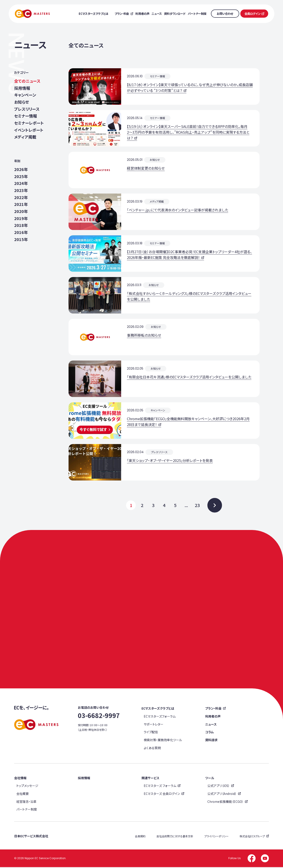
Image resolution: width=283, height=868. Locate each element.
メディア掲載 (25, 137)
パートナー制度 (27, 810)
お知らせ (22, 102)
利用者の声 (213, 717)
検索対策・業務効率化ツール (163, 741)
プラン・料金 (213, 709)
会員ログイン (253, 14)
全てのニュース (27, 81)
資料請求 (211, 741)
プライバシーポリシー (216, 837)
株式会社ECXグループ (252, 837)
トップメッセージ (27, 786)
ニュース (211, 725)
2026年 (21, 169)
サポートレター (154, 725)
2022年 (21, 197)
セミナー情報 (26, 116)
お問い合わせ (225, 14)
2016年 (21, 233)
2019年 (21, 218)
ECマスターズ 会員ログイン (162, 794)
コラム (209, 733)
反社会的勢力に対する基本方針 (175, 837)
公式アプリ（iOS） (219, 786)
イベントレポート (29, 130)
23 (197, 505)
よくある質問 (152, 749)
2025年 (21, 176)
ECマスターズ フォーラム (160, 786)
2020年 (21, 212)
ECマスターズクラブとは (158, 709)
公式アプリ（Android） (222, 794)
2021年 (21, 204)
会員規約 (140, 837)
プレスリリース (27, 109)
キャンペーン (25, 95)
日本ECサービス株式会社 (31, 837)
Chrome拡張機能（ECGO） (225, 802)
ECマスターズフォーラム (160, 717)
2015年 (21, 239)
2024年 (21, 183)
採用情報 (22, 88)
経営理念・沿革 (26, 802)
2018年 (21, 225)
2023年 (21, 190)
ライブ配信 (151, 733)
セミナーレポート (29, 123)
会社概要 (23, 794)
